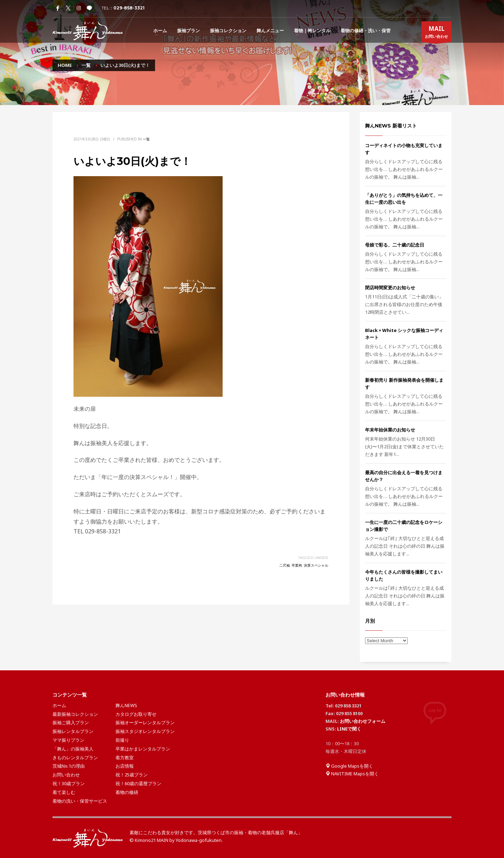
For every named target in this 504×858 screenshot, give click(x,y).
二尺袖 (285, 565)
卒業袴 (297, 565)
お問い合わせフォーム (363, 721)
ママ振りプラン (68, 740)
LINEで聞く (349, 729)
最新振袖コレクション (75, 714)
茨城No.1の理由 (69, 766)
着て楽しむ (64, 792)
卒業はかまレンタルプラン (143, 749)
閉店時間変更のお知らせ (390, 288)
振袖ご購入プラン (71, 722)
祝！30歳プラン (69, 783)
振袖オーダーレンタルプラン (145, 722)
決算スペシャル (316, 565)
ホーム (59, 705)
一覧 (146, 139)
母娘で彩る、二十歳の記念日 (395, 245)
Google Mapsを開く (349, 766)
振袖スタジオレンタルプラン (145, 731)
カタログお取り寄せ (136, 714)
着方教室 (125, 757)
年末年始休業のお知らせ (390, 430)
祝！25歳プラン (132, 775)
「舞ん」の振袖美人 (73, 749)
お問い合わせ (436, 33)
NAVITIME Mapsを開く (352, 774)
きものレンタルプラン (75, 757)
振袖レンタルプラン (73, 731)
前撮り (122, 740)
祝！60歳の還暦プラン (138, 783)
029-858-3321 (129, 8)
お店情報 (125, 766)
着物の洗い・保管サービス (80, 801)
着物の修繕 (127, 792)
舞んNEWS (126, 705)
